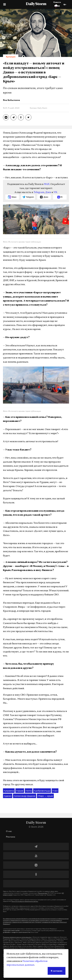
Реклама (11, 837)
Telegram (39, 192)
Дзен (48, 192)
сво (55, 791)
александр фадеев (25, 796)
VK (55, 192)
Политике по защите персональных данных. (25, 901)
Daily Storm (36, 4)
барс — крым (45, 796)
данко (8, 796)
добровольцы (42, 791)
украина (9, 791)
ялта (29, 791)
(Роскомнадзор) (43, 893)
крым (20, 791)
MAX (47, 184)
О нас (9, 831)
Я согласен (57, 971)
